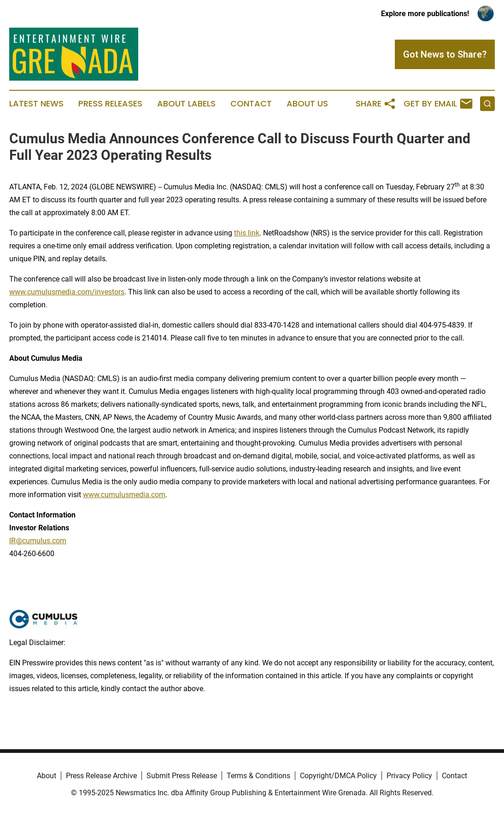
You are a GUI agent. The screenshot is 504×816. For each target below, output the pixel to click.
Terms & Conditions (258, 776)
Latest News (36, 104)
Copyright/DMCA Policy (338, 776)
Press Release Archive (101, 776)
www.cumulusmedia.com (124, 495)
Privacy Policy (409, 776)
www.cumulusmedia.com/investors (67, 292)
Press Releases (110, 104)
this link (247, 233)
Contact (251, 104)
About (47, 776)
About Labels (186, 104)
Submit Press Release (182, 776)
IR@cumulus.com (38, 541)
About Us (307, 104)
